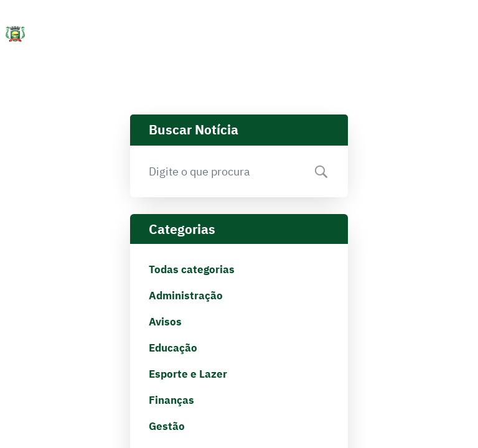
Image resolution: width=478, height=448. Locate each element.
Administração (186, 296)
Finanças (171, 400)
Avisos (165, 322)
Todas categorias (192, 269)
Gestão (167, 426)
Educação (173, 348)
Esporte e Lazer (188, 374)
